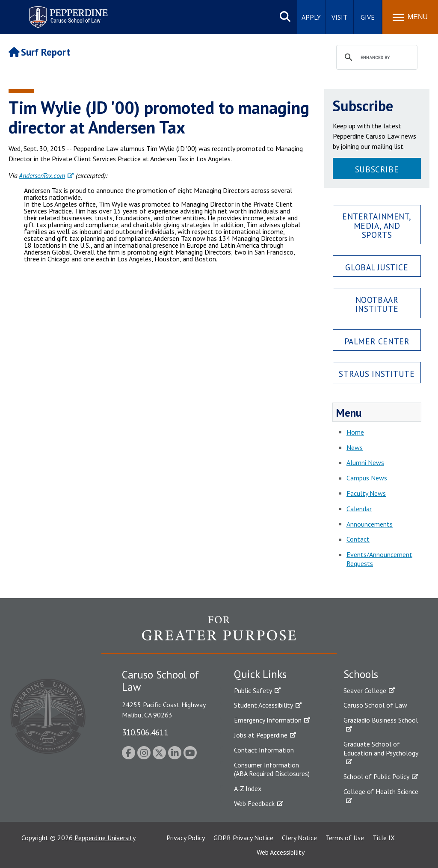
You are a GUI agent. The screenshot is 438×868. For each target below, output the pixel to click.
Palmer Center (377, 341)
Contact (358, 539)
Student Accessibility (263, 705)
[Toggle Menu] (410, 17)
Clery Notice (299, 838)
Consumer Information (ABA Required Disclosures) (272, 769)
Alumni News (365, 462)
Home (355, 432)
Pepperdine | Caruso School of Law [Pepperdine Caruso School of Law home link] (67, 12)
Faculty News (366, 493)
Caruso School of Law (375, 705)
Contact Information (264, 750)
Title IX (384, 838)
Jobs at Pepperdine (261, 735)
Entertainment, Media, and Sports (377, 225)
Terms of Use (345, 838)
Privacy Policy (186, 838)
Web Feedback (254, 803)
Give (368, 17)
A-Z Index (248, 788)
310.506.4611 (145, 732)
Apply (311, 17)
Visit (339, 17)
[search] (376, 58)
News (355, 447)
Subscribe (377, 169)
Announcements (370, 524)
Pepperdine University (105, 838)
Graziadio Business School (381, 720)
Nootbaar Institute (377, 304)
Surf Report (39, 52)
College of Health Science (381, 791)
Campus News (367, 478)
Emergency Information (268, 720)
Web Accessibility (281, 852)
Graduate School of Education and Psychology (381, 748)
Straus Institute (377, 374)
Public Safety (253, 690)
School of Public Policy (376, 776)
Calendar (359, 509)
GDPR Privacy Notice (243, 838)
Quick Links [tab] (260, 674)
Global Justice (377, 267)
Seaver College (365, 690)
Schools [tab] (361, 674)
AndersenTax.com (42, 175)
